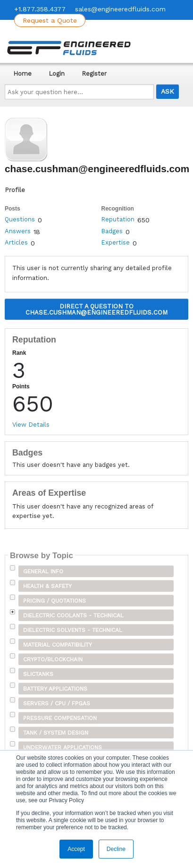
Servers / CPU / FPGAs (57, 703)
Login (57, 74)
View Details (31, 425)
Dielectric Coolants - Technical (73, 615)
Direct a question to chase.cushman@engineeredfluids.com (96, 309)
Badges (112, 231)
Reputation (118, 219)
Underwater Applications (63, 747)
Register (94, 74)
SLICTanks (38, 674)
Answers (18, 231)
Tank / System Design (56, 733)
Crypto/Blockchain (53, 659)
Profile (15, 190)
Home (22, 74)
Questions (20, 219)
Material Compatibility (58, 645)
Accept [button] (76, 849)
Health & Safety (47, 586)
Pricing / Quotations (55, 601)
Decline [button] (116, 849)
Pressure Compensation (60, 718)
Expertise (115, 242)
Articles (16, 242)
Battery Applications (55, 689)
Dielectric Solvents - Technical (73, 630)
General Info (43, 571)
